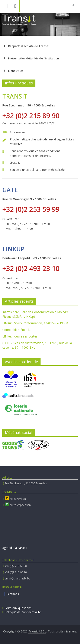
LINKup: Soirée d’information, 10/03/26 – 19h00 (35, 323)
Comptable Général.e (17, 330)
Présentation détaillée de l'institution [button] (31, 58)
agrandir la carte (15, 548)
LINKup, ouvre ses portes (20, 336)
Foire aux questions (17, 608)
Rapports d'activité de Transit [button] (25, 46)
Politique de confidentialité (22, 612)
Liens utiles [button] (13, 71)
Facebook (13, 594)
